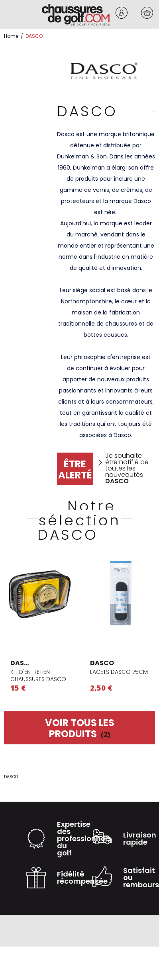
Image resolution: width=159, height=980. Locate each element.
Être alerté (75, 470)
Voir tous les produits (80, 728)
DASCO (22, 663)
